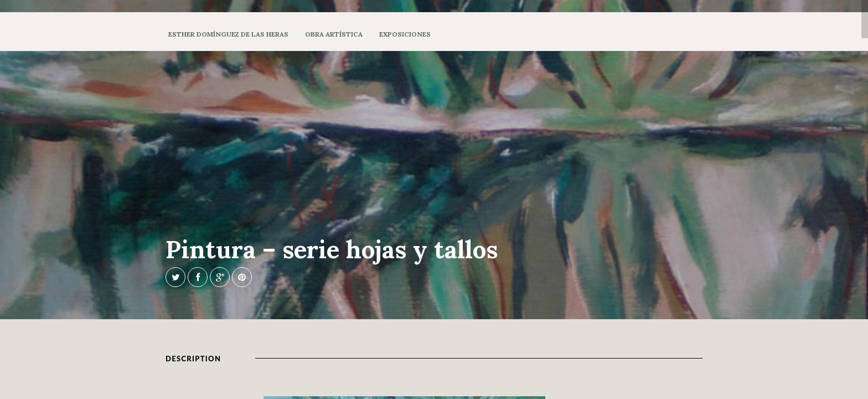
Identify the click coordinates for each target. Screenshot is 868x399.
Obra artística (334, 34)
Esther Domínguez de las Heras (228, 34)
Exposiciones (405, 34)
